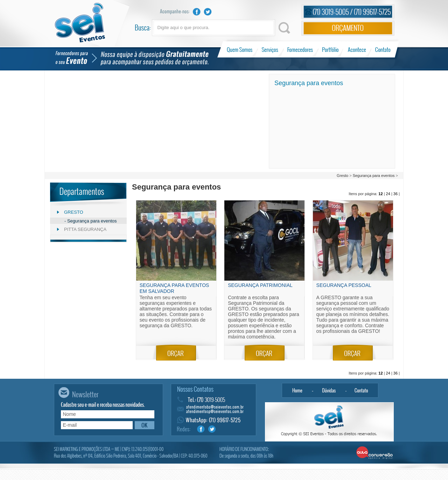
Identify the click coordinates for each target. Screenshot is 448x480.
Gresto (343, 176)
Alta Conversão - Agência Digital (375, 453)
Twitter (208, 12)
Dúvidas (329, 390)
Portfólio (331, 49)
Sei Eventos (80, 23)
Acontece (357, 49)
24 (388, 194)
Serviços (270, 49)
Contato (383, 49)
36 (395, 194)
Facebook (197, 12)
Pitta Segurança (85, 229)
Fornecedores (300, 49)
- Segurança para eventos (91, 221)
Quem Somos (240, 49)
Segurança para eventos (374, 176)
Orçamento (348, 28)
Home (297, 390)
